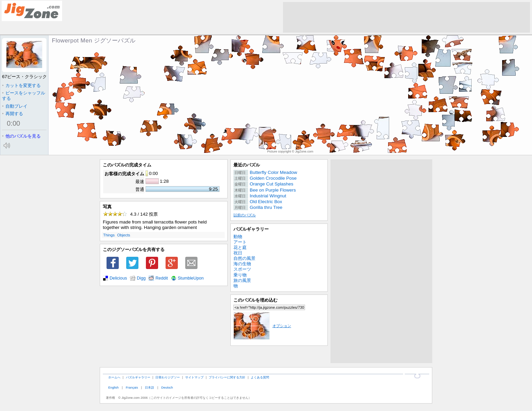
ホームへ (114, 377)
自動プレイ (15, 106)
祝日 (238, 253)
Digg (141, 278)
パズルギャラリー (251, 229)
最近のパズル (247, 165)
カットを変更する (21, 85)
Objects (123, 235)
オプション (262, 326)
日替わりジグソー (168, 377)
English (113, 387)
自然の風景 (244, 258)
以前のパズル (245, 215)
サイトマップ (194, 377)
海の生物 (242, 264)
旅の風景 (242, 280)
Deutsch (167, 387)
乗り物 (240, 275)
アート (240, 242)
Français (132, 387)
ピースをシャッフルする (24, 96)
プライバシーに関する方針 (227, 377)
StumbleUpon (191, 278)
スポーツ (242, 269)
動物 (238, 237)
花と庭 (240, 247)
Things (109, 235)
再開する (13, 114)
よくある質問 (260, 377)
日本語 (149, 387)
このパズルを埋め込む (255, 300)
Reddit (162, 278)
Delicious (118, 278)
